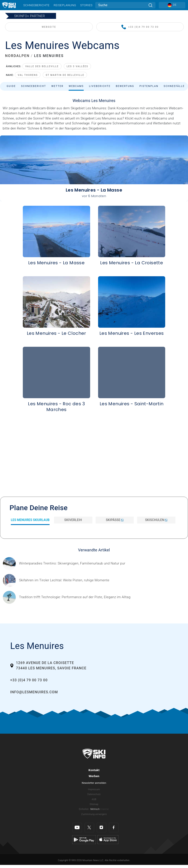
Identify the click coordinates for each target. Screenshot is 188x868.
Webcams (76, 86)
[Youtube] (77, 828)
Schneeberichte (36, 5)
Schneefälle (174, 86)
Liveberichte (100, 86)
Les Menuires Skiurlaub (30, 520)
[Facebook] (114, 828)
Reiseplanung (65, 5)
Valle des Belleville (42, 66)
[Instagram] (102, 828)
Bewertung (125, 86)
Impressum (94, 789)
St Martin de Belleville (65, 75)
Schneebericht (34, 86)
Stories (86, 5)
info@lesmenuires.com (34, 692)
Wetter (57, 86)
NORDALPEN (17, 56)
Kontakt (94, 770)
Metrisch (95, 809)
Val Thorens (28, 75)
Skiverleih (73, 520)
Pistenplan (149, 86)
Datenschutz (94, 794)
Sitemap (94, 804)
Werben (94, 776)
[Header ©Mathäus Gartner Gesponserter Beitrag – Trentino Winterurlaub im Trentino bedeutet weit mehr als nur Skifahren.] (72, 563)
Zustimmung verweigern (94, 814)
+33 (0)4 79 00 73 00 (140, 27)
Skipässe (115, 520)
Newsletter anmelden (94, 783)
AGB (94, 799)
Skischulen (156, 520)
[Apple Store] (108, 839)
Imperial (105, 809)
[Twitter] (89, 828)
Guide (11, 86)
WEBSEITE (49, 27)
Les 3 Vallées (77, 66)
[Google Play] (84, 839)
